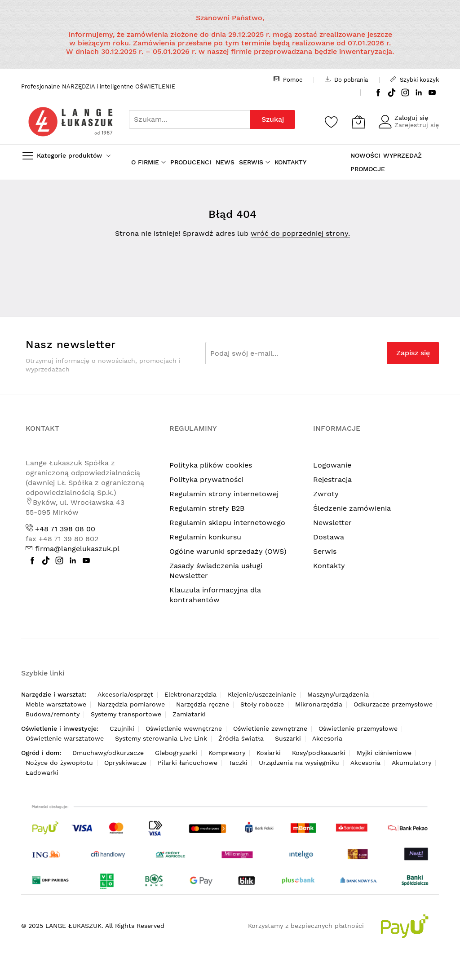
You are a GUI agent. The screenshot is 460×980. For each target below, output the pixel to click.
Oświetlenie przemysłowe (358, 728)
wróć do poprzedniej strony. (300, 233)
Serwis (325, 551)
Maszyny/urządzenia (338, 694)
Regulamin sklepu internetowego (227, 523)
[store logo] (71, 121)
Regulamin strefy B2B (207, 508)
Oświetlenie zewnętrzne (270, 728)
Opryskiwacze (125, 763)
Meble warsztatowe (56, 704)
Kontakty (329, 566)
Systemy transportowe (126, 714)
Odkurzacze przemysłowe (393, 704)
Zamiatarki (189, 714)
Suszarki (288, 738)
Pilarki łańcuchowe (188, 763)
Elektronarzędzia (190, 694)
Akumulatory (411, 763)
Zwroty (326, 494)
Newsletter (332, 523)
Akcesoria (327, 738)
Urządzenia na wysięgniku (299, 763)
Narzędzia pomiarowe (131, 704)
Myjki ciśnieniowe (384, 753)
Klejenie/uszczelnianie (262, 694)
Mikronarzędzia (319, 704)
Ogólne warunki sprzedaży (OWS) (228, 551)
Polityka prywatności (206, 479)
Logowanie (332, 465)
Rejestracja (332, 479)
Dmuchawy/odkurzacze (108, 753)
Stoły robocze (262, 704)
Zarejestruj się (417, 125)
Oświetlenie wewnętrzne (184, 728)
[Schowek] (332, 122)
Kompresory (227, 753)
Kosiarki (269, 753)
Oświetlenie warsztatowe (65, 738)
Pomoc (288, 79)
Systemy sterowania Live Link (161, 738)
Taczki (238, 763)
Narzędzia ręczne (203, 704)
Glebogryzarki (176, 753)
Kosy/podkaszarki (319, 753)
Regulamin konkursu (205, 537)
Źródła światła (241, 738)
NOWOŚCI (365, 155)
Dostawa (329, 537)
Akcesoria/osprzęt (125, 694)
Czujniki (122, 728)
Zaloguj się (411, 118)
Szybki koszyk (415, 79)
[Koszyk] (358, 122)
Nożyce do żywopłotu (59, 763)
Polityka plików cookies (211, 465)
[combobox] (190, 119)
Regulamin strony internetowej (224, 494)
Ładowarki (42, 773)
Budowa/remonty (53, 714)
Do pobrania (346, 79)
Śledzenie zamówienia (352, 508)
